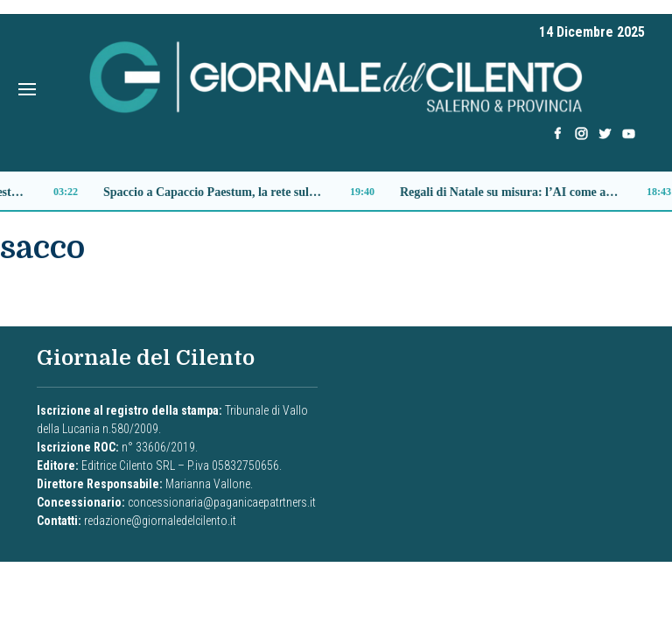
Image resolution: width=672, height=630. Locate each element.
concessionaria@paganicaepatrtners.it (222, 502)
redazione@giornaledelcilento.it (160, 521)
